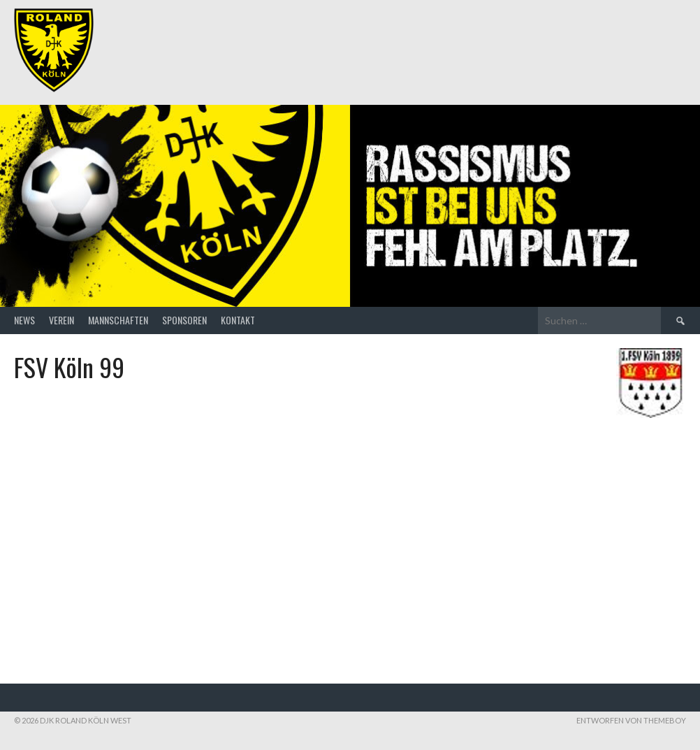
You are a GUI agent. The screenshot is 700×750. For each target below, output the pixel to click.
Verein (61, 320)
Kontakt (238, 320)
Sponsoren (184, 320)
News (24, 320)
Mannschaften (118, 320)
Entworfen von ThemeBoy (631, 720)
